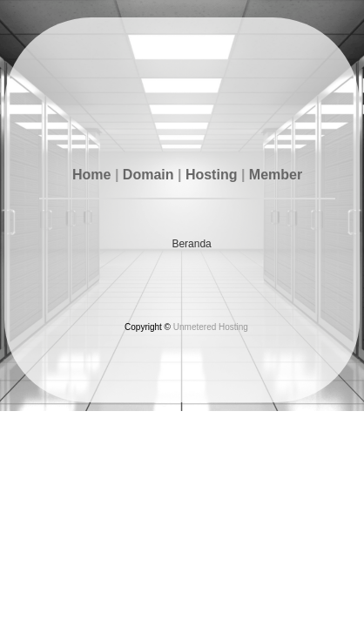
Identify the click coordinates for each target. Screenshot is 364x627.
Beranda (191, 244)
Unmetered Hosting (211, 327)
